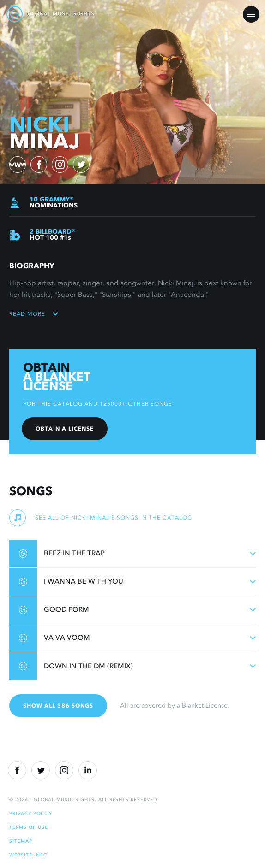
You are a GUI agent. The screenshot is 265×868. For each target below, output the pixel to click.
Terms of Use (29, 827)
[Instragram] (64, 770)
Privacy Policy (31, 813)
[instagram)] (60, 165)
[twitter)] (81, 165)
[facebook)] (39, 165)
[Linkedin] (88, 770)
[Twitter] (41, 770)
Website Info (28, 855)
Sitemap (21, 841)
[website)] (18, 165)
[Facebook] (17, 770)
